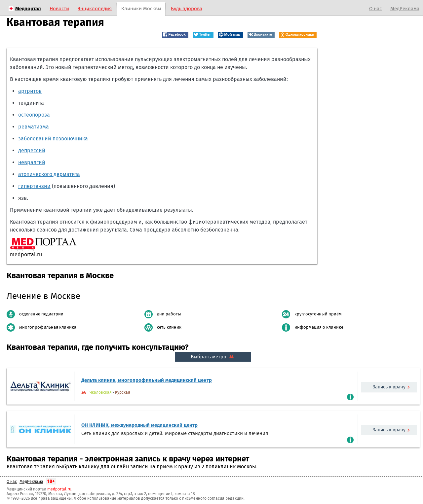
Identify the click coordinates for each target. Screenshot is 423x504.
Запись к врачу (389, 387)
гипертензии (34, 186)
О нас (375, 9)
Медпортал (28, 9)
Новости (59, 9)
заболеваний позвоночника (53, 139)
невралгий (32, 162)
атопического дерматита (49, 174)
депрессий (32, 150)
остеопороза (34, 115)
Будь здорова (187, 9)
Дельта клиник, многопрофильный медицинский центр (147, 380)
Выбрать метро (213, 357)
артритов (30, 91)
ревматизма (34, 127)
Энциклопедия (95, 9)
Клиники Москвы (141, 9)
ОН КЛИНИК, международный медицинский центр (139, 425)
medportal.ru (59, 489)
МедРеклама (405, 9)
